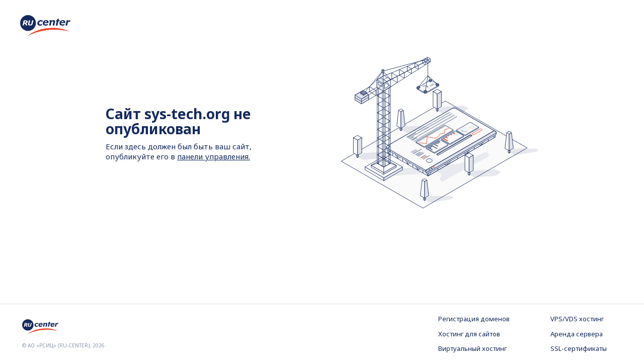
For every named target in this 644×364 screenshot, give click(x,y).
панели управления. (214, 156)
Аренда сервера (577, 334)
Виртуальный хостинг (472, 348)
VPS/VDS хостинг (577, 319)
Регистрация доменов (474, 319)
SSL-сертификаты (579, 348)
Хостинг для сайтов (469, 334)
